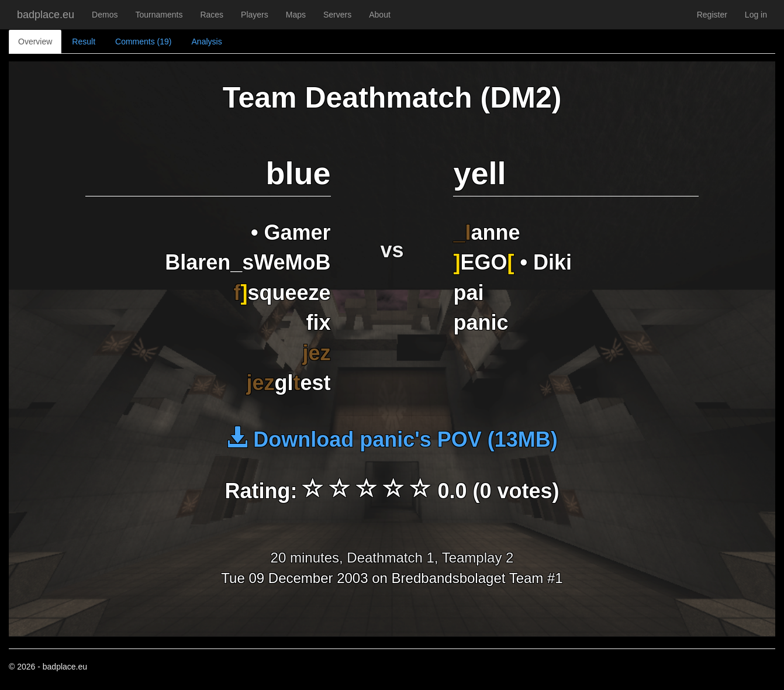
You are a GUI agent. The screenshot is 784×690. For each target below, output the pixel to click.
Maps (296, 15)
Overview (35, 42)
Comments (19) (143, 42)
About (380, 15)
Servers (337, 15)
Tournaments (159, 15)
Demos (105, 15)
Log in (756, 15)
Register (712, 15)
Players (255, 15)
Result (84, 42)
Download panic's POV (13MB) (392, 439)
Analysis (207, 42)
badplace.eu (46, 15)
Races (212, 15)
